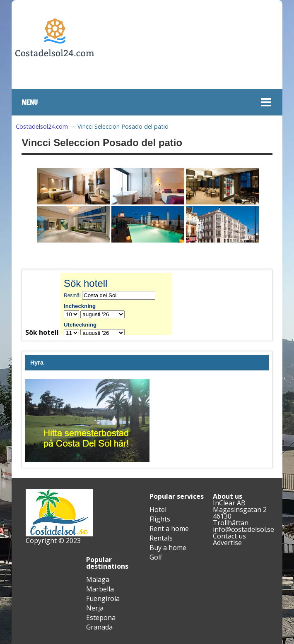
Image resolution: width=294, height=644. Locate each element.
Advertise (227, 543)
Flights (160, 519)
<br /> (123, 304)
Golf (156, 557)
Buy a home (168, 548)
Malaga (98, 579)
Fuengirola (103, 598)
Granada (99, 627)
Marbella (100, 589)
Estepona (101, 618)
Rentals (161, 538)
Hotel (158, 509)
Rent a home (169, 529)
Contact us (229, 536)
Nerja (95, 608)
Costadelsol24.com (42, 126)
